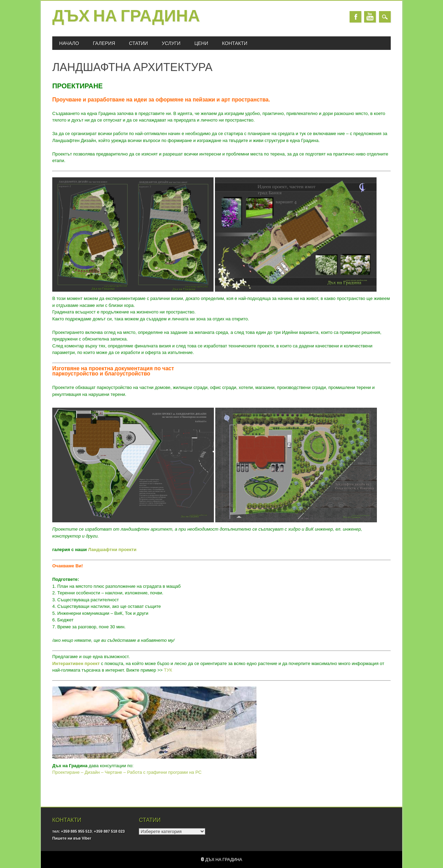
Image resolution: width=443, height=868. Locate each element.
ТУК (168, 670)
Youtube (370, 17)
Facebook (355, 17)
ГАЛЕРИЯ (104, 43)
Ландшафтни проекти (112, 550)
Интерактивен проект (76, 663)
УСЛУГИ (171, 43)
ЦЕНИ (201, 43)
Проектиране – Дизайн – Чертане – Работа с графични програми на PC (127, 772)
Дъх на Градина (126, 17)
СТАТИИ (139, 43)
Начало (69, 43)
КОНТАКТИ (235, 43)
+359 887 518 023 (109, 831)
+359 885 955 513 (76, 831)
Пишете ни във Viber (72, 838)
